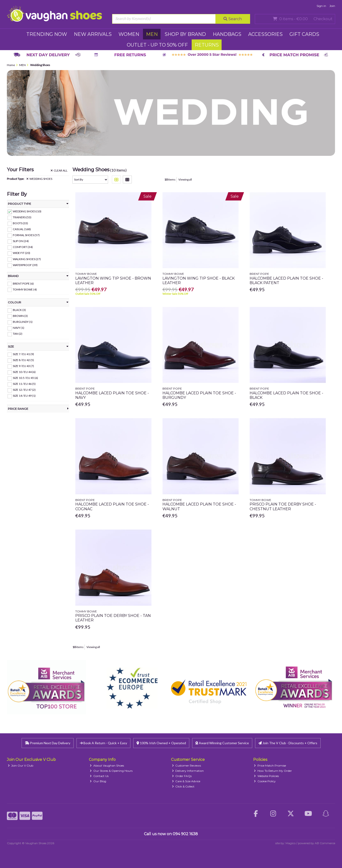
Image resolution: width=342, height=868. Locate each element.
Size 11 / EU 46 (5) (24, 384)
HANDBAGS (227, 34)
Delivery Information (188, 771)
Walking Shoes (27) (27, 259)
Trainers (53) (22, 217)
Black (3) (19, 310)
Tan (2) (18, 334)
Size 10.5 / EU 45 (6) (25, 378)
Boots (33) (20, 223)
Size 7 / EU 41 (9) (23, 354)
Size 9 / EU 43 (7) (23, 366)
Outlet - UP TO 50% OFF (157, 45)
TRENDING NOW (47, 34)
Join (332, 6)
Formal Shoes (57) (26, 235)
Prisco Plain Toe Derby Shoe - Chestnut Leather (283, 506)
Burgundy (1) (23, 322)
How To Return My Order (273, 771)
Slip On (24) (21, 241)
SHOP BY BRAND (185, 34)
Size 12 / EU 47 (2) (24, 390)
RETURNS (207, 45)
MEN (152, 34)
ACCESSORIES (265, 34)
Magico (290, 843)
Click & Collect (183, 786)
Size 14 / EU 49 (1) (24, 396)
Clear (59, 171)
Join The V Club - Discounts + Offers (288, 743)
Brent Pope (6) (23, 283)
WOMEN (129, 34)
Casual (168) (22, 229)
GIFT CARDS (304, 34)
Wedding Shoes (39, 179)
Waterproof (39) (25, 265)
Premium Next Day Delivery (48, 743)
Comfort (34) (23, 247)
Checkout (323, 19)
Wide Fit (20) (21, 253)
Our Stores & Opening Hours (111, 771)
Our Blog (98, 781)
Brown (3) (20, 316)
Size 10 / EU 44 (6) (24, 372)
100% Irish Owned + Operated (161, 743)
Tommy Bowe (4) (25, 289)
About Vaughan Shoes (107, 765)
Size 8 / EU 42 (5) (23, 360)
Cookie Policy (265, 781)
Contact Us (99, 776)
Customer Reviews (187, 765)
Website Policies (266, 776)
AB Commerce (325, 843)
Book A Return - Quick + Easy (103, 743)
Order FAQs (182, 776)
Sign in (321, 6)
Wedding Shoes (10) (27, 211)
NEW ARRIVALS (93, 34)
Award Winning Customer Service (222, 743)
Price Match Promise (270, 765)
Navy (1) (19, 328)
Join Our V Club (21, 765)
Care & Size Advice (186, 781)
